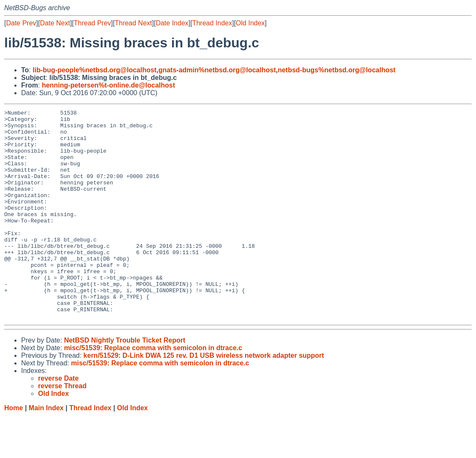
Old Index (250, 23)
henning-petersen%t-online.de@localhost (108, 85)
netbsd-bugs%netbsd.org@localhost (337, 70)
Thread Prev (93, 23)
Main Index (46, 450)
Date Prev (21, 23)
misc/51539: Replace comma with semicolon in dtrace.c (153, 390)
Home (14, 450)
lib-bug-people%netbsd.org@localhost (94, 70)
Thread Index (212, 23)
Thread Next (133, 23)
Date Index (172, 23)
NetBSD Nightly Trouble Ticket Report (124, 382)
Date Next (55, 23)
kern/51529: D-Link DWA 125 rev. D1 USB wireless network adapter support (204, 397)
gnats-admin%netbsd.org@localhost (217, 70)
